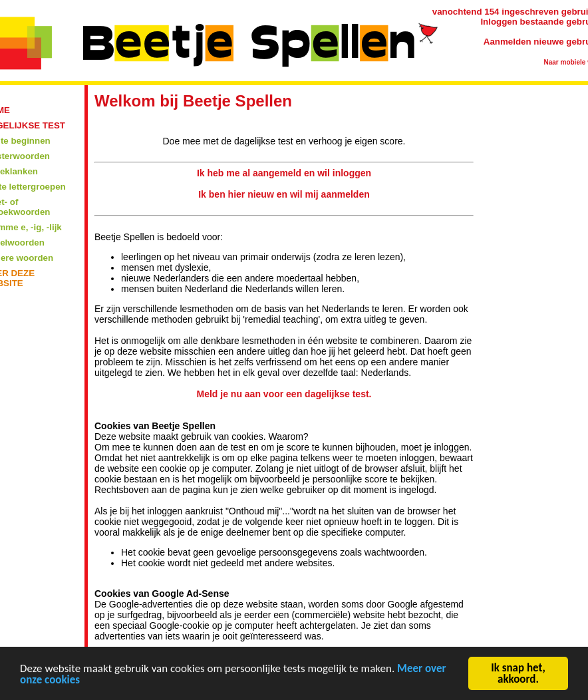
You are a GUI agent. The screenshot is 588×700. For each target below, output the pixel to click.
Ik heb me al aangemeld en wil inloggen (284, 173)
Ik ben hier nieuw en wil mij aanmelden (284, 194)
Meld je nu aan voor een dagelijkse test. (284, 394)
